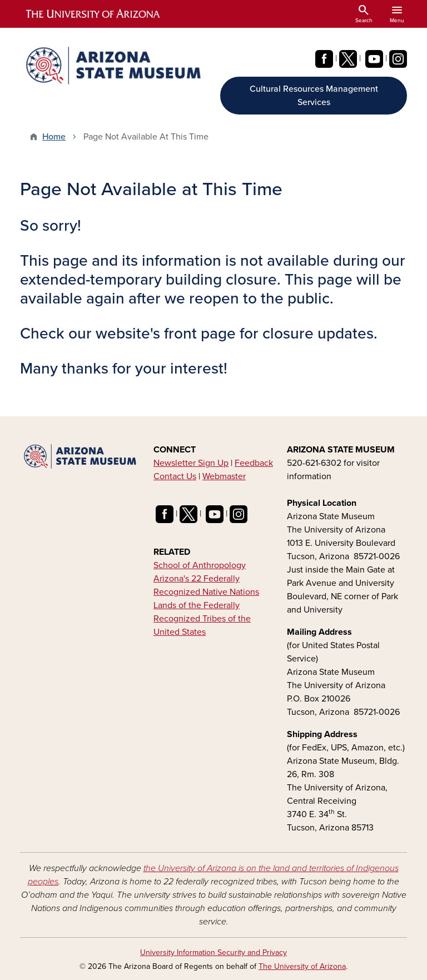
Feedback (254, 463)
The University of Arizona (302, 966)
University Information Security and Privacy (213, 952)
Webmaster (224, 476)
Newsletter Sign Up (191, 463)
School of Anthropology (200, 565)
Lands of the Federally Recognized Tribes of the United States (202, 619)
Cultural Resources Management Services (314, 96)
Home (54, 137)
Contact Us (175, 476)
